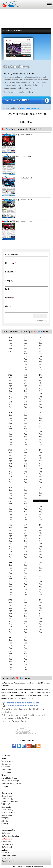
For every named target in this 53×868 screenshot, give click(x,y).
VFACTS (5, 818)
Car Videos (6, 767)
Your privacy (42, 320)
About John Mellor (9, 856)
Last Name (10, 272)
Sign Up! (40, 316)
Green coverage (7, 810)
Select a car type (8, 799)
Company (10, 280)
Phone (8, 306)
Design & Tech (7, 844)
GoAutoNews (7, 839)
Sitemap (5, 786)
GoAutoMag (6, 842)
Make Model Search (9, 778)
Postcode (10, 298)
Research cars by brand (10, 801)
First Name (10, 263)
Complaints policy (8, 861)
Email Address (12, 254)
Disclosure (6, 858)
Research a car (7, 796)
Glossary (5, 824)
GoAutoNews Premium (10, 836)
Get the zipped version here (30, 108)
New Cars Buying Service (11, 783)
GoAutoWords (7, 847)
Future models (7, 772)
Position (9, 289)
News (4, 775)
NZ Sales (5, 821)
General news (7, 815)
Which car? (6, 804)
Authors (5, 850)
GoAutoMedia (7, 833)
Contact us (6, 853)
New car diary (7, 807)
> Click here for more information (15, 721)
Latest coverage (7, 761)
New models (6, 770)
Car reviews (6, 764)
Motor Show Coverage (10, 781)
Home (4, 758)
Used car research (8, 813)
